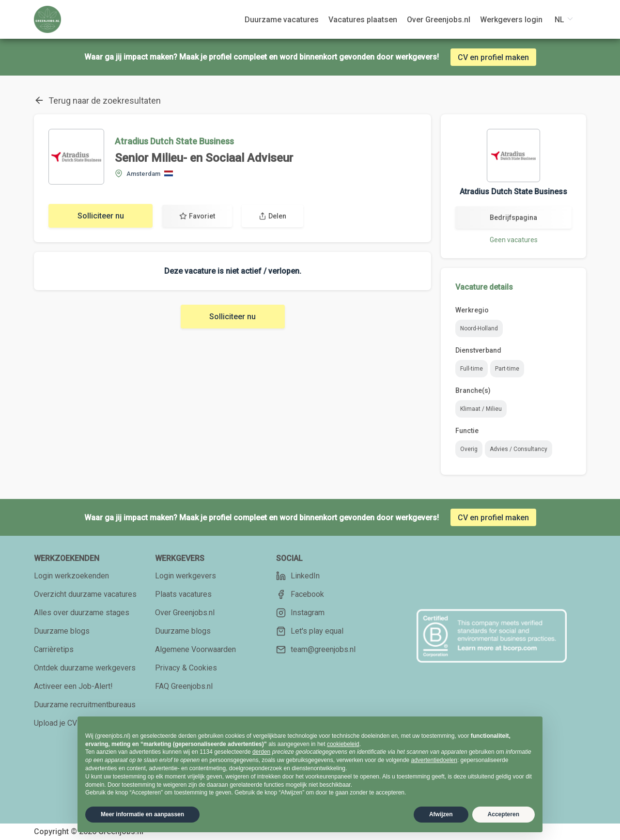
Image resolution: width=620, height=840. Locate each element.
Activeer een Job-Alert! (73, 686)
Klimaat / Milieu (481, 409)
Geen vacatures (514, 240)
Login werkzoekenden (71, 576)
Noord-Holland (479, 328)
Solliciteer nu (101, 216)
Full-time (472, 369)
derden (261, 752)
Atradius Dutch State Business (174, 141)
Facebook (300, 594)
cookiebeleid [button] (343, 744)
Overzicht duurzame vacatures (85, 594)
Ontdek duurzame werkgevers (85, 668)
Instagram (300, 613)
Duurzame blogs (62, 631)
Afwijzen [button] (441, 814)
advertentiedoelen (434, 760)
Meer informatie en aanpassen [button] (142, 814)
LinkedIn (298, 576)
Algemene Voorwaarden (195, 649)
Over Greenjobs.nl (185, 613)
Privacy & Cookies (186, 668)
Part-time (507, 369)
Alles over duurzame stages (82, 613)
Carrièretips (54, 649)
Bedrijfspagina (513, 218)
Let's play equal (310, 631)
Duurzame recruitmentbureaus (85, 705)
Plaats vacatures (183, 594)
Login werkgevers (186, 576)
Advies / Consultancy (519, 449)
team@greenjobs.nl (316, 650)
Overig (469, 449)
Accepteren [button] (504, 814)
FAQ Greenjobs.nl (184, 686)
